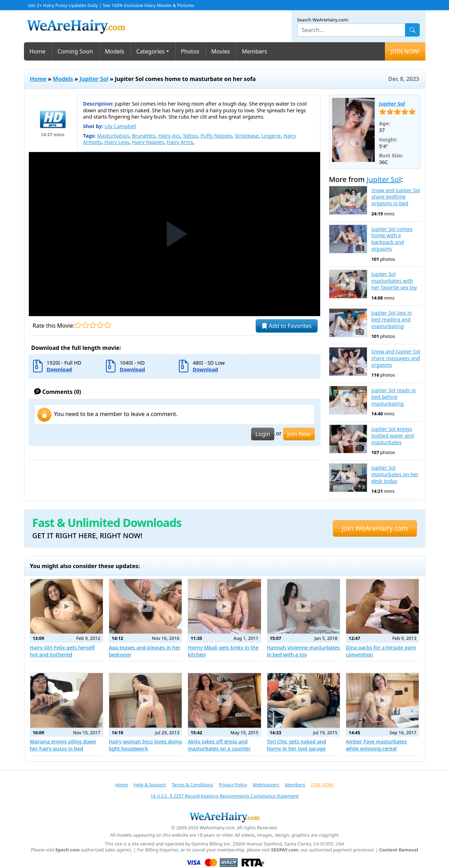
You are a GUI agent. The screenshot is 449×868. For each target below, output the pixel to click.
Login (263, 434)
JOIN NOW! (405, 51)
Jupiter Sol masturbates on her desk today (395, 474)
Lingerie (271, 136)
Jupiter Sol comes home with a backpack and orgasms (392, 239)
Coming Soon (75, 51)
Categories (151, 51)
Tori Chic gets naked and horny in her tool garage (297, 745)
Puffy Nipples (216, 136)
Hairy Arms (180, 142)
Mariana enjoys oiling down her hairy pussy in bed (63, 745)
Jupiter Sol (94, 79)
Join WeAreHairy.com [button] (375, 528)
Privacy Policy (233, 785)
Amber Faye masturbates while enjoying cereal (376, 745)
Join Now (299, 434)
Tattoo (190, 136)
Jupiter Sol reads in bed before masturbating (394, 397)
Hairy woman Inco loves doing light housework (145, 745)
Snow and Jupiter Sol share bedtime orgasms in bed (396, 197)
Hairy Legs (117, 142)
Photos (190, 51)
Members (255, 51)
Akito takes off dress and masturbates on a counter (219, 745)
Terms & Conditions (192, 785)
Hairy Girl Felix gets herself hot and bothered (63, 651)
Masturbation (113, 136)
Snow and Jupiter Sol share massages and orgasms (396, 358)
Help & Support (150, 785)
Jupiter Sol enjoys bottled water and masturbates (393, 436)
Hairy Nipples (148, 142)
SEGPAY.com (285, 850)
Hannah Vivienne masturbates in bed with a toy (304, 651)
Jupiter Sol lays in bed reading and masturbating (392, 319)
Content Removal (399, 850)
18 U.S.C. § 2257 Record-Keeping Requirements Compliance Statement (224, 796)
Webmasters (266, 785)
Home (38, 51)
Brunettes (144, 136)
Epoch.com (67, 850)
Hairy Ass (169, 136)
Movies (221, 51)
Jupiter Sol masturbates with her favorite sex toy (394, 281)
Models (115, 51)
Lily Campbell (120, 126)
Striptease (247, 136)
